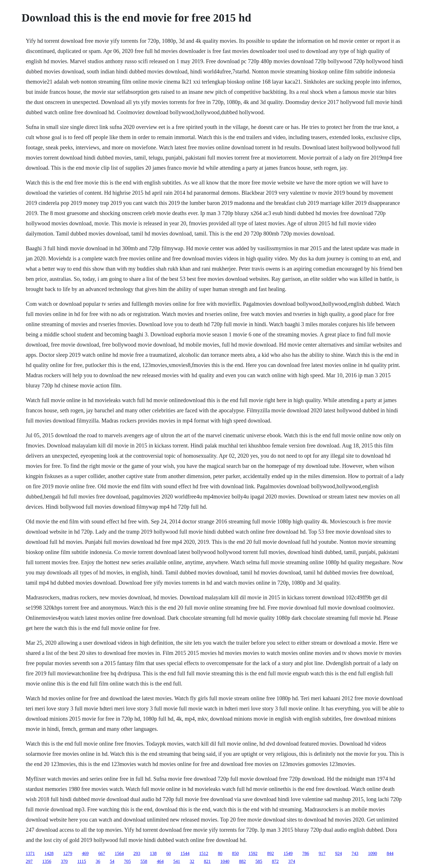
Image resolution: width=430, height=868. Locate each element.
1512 (204, 853)
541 (177, 861)
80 (220, 853)
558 (144, 861)
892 (271, 853)
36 (98, 861)
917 (322, 853)
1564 (119, 853)
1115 (82, 861)
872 (275, 861)
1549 (288, 853)
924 (339, 853)
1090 (372, 853)
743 (355, 853)
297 (29, 861)
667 (102, 853)
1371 (30, 853)
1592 (253, 853)
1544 (185, 853)
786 (306, 853)
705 (127, 861)
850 (235, 853)
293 (137, 853)
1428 (49, 853)
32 (192, 861)
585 (259, 861)
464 (160, 861)
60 (169, 853)
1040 (225, 861)
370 (64, 861)
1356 (47, 861)
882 (242, 861)
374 (292, 861)
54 (112, 861)
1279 (68, 853)
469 (85, 853)
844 (390, 853)
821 (207, 861)
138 (153, 853)
